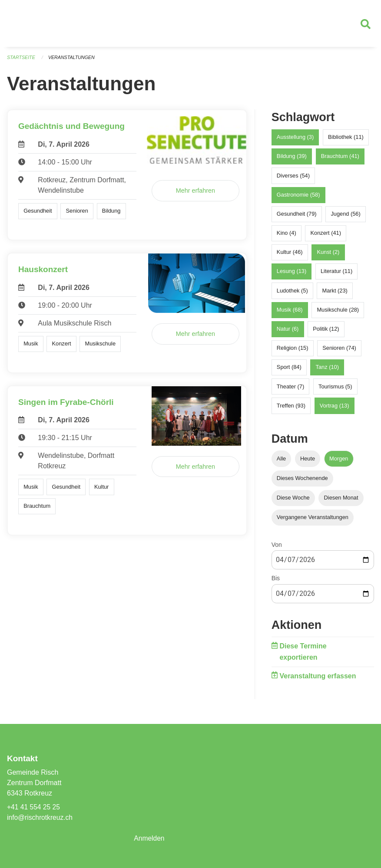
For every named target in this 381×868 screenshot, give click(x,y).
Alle (281, 462)
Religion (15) (293, 351)
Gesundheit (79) (297, 217)
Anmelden (149, 838)
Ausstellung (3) (295, 140)
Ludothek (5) (292, 294)
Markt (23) (335, 294)
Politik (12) (326, 332)
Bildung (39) (292, 159)
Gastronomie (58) (298, 198)
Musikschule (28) (338, 313)
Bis (276, 582)
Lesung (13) (292, 275)
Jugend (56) (345, 217)
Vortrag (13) (335, 409)
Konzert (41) (325, 236)
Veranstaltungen (73, 61)
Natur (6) (288, 332)
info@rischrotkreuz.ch (41, 817)
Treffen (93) (291, 409)
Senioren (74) (339, 351)
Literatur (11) (336, 275)
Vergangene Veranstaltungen (313, 521)
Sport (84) (289, 370)
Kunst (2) (328, 255)
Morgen (339, 462)
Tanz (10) (327, 370)
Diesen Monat (341, 501)
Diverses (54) (293, 179)
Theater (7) (290, 390)
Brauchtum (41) (340, 159)
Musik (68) (290, 313)
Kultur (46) (290, 255)
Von (277, 548)
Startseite (22, 61)
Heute (308, 462)
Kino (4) (287, 236)
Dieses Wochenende (302, 482)
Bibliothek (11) (346, 140)
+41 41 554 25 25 (34, 807)
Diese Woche (293, 501)
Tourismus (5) (335, 390)
